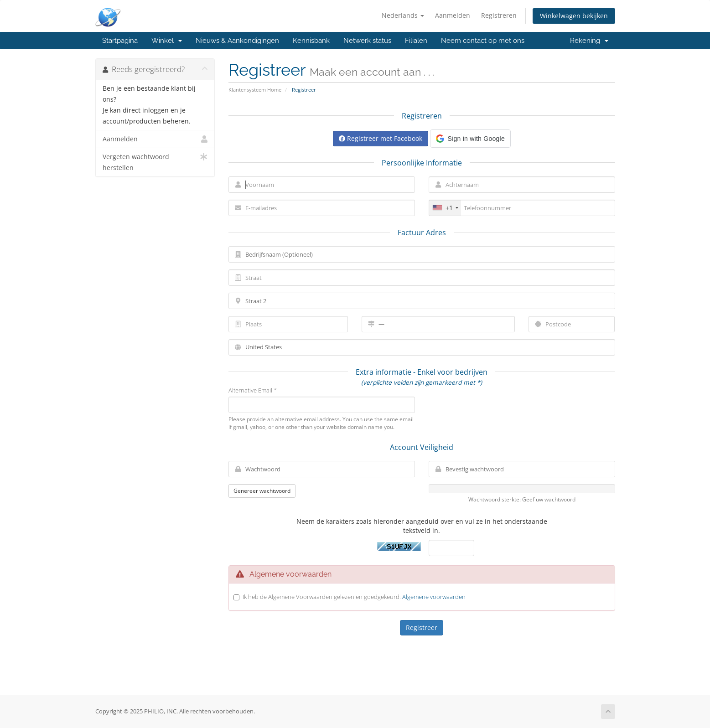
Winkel (167, 41)
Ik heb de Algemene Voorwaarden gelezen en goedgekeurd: (354, 597)
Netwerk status (367, 41)
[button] (470, 139)
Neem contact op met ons (483, 41)
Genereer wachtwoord (262, 491)
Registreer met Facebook (381, 138)
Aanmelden (453, 15)
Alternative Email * (253, 390)
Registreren (499, 15)
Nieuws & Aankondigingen (237, 41)
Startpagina (120, 41)
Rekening (589, 41)
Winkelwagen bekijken (574, 16)
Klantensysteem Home (255, 90)
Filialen (416, 41)
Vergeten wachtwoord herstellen (155, 162)
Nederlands (403, 15)
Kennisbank (311, 41)
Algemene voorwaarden (434, 597)
